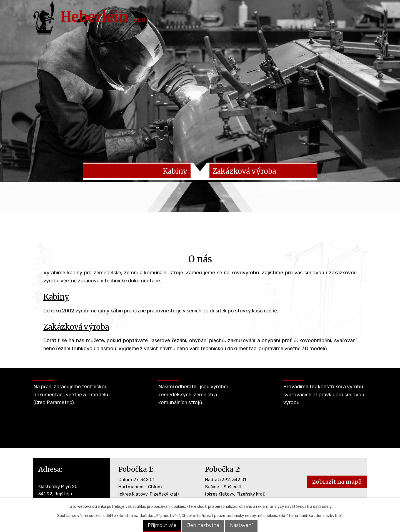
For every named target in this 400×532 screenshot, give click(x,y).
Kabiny (56, 299)
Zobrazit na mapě (337, 484)
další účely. (323, 507)
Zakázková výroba (76, 329)
